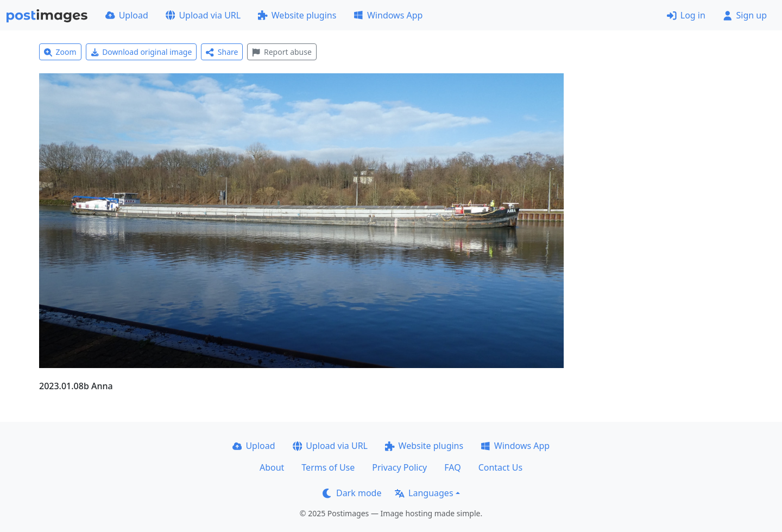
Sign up (745, 15)
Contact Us (500, 467)
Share (222, 52)
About (272, 467)
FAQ (452, 467)
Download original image (141, 52)
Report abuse (282, 52)
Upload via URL (203, 15)
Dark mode (352, 493)
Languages (424, 493)
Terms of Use (328, 467)
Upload (127, 15)
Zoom (60, 52)
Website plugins (297, 15)
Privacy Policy (399, 467)
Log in (686, 15)
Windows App (388, 15)
